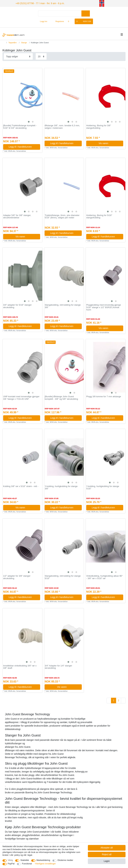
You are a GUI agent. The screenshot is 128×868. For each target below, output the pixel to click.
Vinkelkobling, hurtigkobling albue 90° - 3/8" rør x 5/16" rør (104, 577)
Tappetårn (12, 42)
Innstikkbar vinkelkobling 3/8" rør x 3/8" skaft (20, 666)
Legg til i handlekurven (23, 146)
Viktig (10, 860)
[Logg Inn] (42, 21)
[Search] (86, 13)
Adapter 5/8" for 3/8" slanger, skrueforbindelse (17, 216)
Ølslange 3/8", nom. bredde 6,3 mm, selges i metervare (62, 126)
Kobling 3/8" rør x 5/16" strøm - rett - (21, 486)
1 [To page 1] (114, 700)
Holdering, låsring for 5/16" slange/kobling (99, 216)
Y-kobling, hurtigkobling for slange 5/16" (103, 487)
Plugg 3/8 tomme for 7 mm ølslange (104, 396)
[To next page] (123, 700)
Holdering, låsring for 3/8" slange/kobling (99, 126)
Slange (24, 42)
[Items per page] (41, 56)
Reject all (107, 854)
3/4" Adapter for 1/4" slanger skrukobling (58, 666)
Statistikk (25, 860)
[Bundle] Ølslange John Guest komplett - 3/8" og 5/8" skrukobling (61, 397)
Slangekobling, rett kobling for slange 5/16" (63, 577)
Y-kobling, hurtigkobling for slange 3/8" (61, 487)
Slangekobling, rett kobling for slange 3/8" (63, 306)
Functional (27, 864)
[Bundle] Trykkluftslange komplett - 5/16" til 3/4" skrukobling (20, 126)
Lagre (107, 861)
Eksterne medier (65, 860)
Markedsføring (43, 860)
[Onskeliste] (70, 21)
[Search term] (60, 13)
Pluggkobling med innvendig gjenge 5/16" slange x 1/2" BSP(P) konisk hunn (104, 307)
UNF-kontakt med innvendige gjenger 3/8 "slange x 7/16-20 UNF (21, 397)
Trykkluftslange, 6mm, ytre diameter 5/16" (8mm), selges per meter (62, 216)
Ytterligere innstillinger (45, 864)
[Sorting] (18, 56)
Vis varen (110, 143)
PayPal (11, 864)
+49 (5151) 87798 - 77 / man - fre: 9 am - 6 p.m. (36, 3)
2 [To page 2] (119, 700)
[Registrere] (58, 21)
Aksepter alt (107, 848)
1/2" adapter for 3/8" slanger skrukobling (17, 577)
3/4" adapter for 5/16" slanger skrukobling (17, 306)
